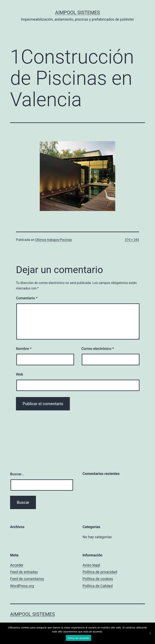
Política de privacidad (100, 572)
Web (19, 374)
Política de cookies (98, 579)
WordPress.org (22, 586)
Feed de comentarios (27, 579)
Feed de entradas (24, 572)
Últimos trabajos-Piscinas (54, 240)
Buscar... (17, 474)
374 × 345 (132, 240)
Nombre (24, 349)
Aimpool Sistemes (77, 13)
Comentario (27, 298)
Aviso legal (91, 565)
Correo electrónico (98, 349)
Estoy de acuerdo (78, 638)
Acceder (17, 565)
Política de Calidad (98, 586)
